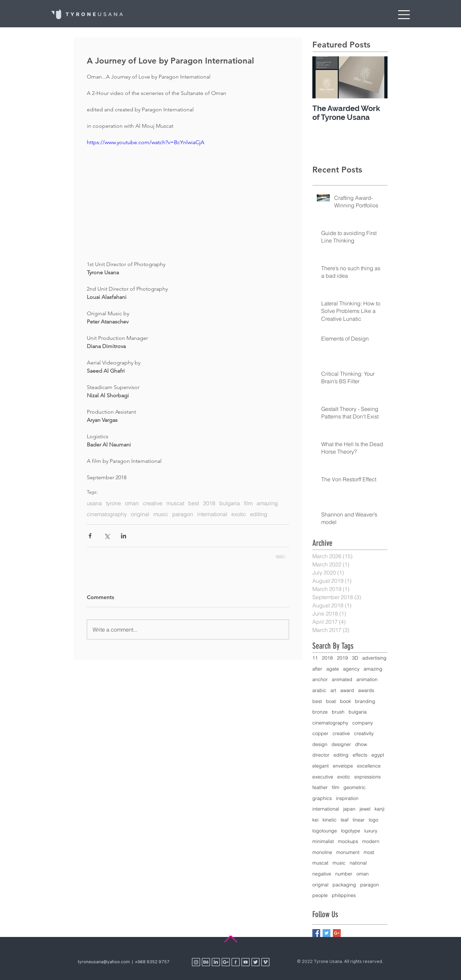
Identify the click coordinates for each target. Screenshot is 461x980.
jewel (365, 809)
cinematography (107, 514)
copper (320, 733)
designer (341, 744)
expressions (368, 777)
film (248, 503)
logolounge (325, 831)
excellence (369, 766)
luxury (371, 831)
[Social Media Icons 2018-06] (246, 962)
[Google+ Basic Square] (337, 933)
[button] (404, 15)
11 (315, 658)
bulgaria (230, 503)
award (347, 690)
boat (331, 701)
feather (320, 787)
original (140, 514)
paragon (183, 514)
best (194, 503)
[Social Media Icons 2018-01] (206, 962)
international (212, 514)
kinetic (330, 820)
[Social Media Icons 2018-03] (226, 962)
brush (338, 712)
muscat (175, 503)
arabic (319, 690)
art (333, 690)
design (320, 744)
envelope (343, 766)
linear (359, 820)
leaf (345, 820)
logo (374, 820)
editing (259, 514)
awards (366, 690)
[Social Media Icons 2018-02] (216, 962)
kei (315, 820)
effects (360, 755)
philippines (344, 895)
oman (132, 503)
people (320, 895)
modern (371, 841)
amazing (267, 503)
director (321, 755)
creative (153, 503)
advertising (374, 658)
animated (342, 679)
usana (94, 503)
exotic (239, 514)
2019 (342, 658)
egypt (378, 755)
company (363, 723)
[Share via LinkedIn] (124, 536)
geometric (355, 787)
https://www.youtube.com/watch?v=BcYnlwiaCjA (146, 142)
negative (322, 874)
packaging (344, 885)
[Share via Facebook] (90, 536)
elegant (321, 766)
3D (355, 658)
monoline (322, 852)
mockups (348, 841)
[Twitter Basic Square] (327, 933)
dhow (361, 744)
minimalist (323, 841)
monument (348, 852)
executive (323, 777)
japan (349, 809)
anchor (320, 679)
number (344, 874)
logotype (351, 831)
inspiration (347, 798)
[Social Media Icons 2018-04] (236, 962)
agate (333, 669)
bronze (320, 712)
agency (351, 669)
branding (365, 701)
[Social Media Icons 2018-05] (196, 962)
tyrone (113, 503)
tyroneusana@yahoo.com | (106, 962)
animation (367, 679)
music (161, 514)
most (369, 852)
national (358, 863)
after (317, 669)
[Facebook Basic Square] (316, 933)
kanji (379, 809)
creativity (364, 733)
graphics (322, 798)
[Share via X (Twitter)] (107, 536)
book (345, 701)
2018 (209, 503)
